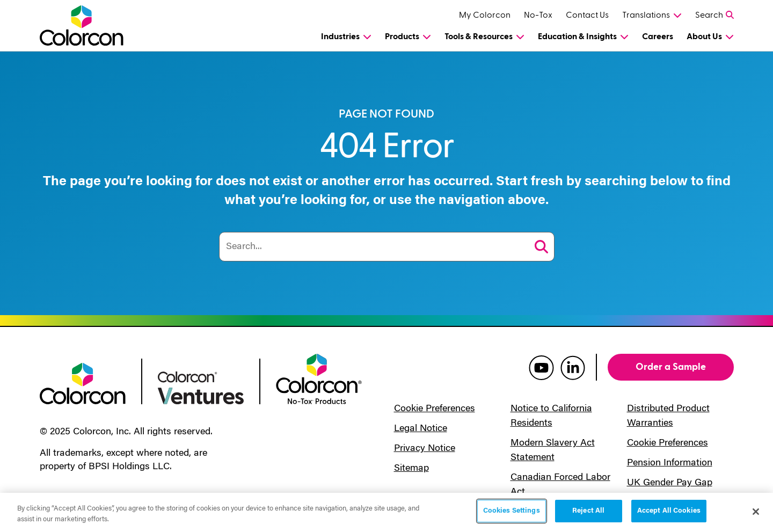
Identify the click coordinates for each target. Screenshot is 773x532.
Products (402, 37)
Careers (658, 37)
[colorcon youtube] (541, 367)
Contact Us (587, 15)
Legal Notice (421, 429)
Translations (646, 15)
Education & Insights (577, 37)
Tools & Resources (479, 37)
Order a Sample (671, 367)
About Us (704, 37)
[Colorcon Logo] (92, 25)
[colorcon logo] (83, 383)
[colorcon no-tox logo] (319, 378)
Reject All (588, 511)
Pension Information (670, 463)
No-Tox (538, 15)
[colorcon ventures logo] (201, 387)
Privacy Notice (425, 449)
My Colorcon (485, 15)
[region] (386, 512)
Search (709, 15)
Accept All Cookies (669, 511)
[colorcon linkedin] (573, 367)
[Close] (756, 512)
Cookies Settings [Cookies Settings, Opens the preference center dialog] (512, 511)
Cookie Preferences (435, 409)
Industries (340, 37)
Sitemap (411, 469)
